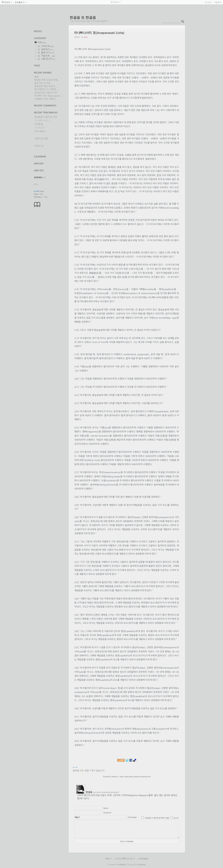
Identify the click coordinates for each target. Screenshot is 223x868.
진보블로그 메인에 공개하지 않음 (157, 818)
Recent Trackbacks (46, 113)
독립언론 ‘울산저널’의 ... (46, 86)
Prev (108, 859)
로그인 (208, 2)
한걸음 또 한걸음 (83, 17)
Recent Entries (43, 73)
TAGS (37, 66)
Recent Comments (45, 106)
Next (146, 859)
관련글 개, (78, 771)
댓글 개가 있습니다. (95, 771)
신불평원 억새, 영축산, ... (47, 99)
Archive (39, 163)
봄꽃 (36, 77)
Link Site (39, 170)
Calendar (40, 157)
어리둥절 (39, 124)
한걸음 (89, 792)
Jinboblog (122, 865)
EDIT (111, 792)
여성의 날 (39, 146)
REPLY (116, 792)
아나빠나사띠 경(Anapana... (48, 96)
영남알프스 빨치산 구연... (47, 117)
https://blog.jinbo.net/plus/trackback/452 (135, 776)
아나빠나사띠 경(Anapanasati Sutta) (99, 33)
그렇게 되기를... (42, 139)
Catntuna (142, 865)
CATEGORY (40, 38)
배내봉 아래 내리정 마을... (47, 80)
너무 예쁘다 (40, 131)
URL (107, 792)
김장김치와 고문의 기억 (46, 93)
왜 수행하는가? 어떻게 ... (47, 89)
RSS (36, 184)
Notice (38, 31)
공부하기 (77, 37)
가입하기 (218, 2)
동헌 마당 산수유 (42, 83)
